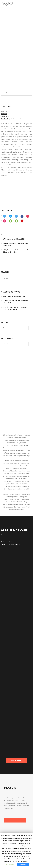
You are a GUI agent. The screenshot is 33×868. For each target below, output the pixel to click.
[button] (15, 820)
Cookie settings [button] (10, 865)
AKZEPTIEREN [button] (23, 865)
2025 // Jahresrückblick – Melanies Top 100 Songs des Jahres (16, 251)
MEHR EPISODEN (17, 760)
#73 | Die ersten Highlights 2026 (14, 239)
